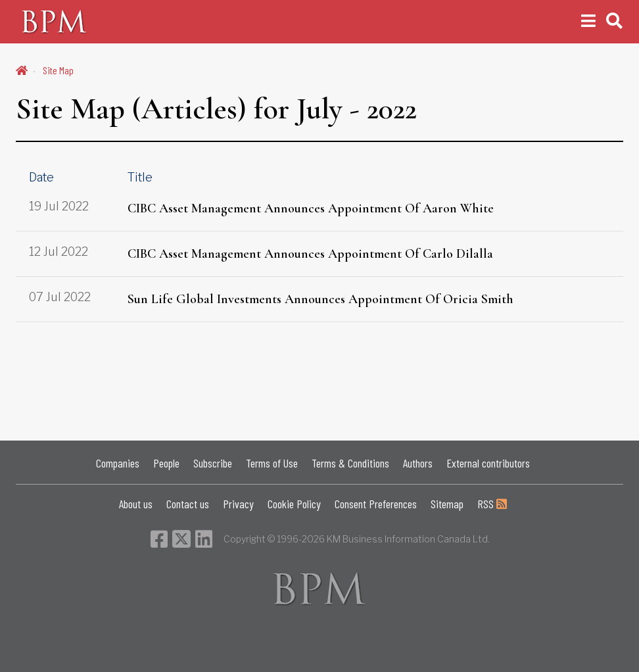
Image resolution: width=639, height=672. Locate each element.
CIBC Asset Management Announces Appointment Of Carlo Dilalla (310, 254)
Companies (118, 463)
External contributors (488, 463)
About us (136, 504)
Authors (418, 463)
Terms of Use (272, 463)
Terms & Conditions (350, 463)
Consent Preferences (376, 504)
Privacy (238, 504)
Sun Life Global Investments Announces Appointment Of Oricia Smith (320, 299)
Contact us (188, 504)
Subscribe (213, 463)
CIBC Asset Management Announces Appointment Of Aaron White (311, 208)
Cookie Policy (294, 504)
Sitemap (447, 504)
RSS (492, 504)
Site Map (58, 70)
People (166, 463)
